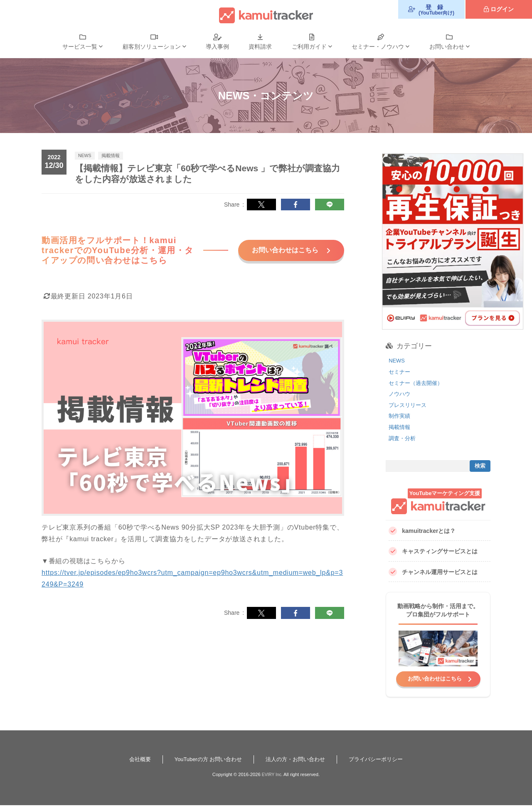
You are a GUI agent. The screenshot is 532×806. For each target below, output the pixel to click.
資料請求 (260, 47)
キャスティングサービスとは (433, 551)
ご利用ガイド (309, 47)
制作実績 (400, 416)
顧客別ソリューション (152, 47)
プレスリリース (409, 405)
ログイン (502, 9)
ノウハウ (400, 394)
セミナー (400, 372)
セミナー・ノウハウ (378, 47)
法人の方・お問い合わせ (297, 760)
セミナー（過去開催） (418, 383)
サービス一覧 (80, 47)
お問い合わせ (447, 47)
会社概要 (133, 760)
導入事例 (217, 47)
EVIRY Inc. (272, 775)
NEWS (397, 360)
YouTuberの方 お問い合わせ (205, 760)
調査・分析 (403, 438)
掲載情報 (400, 427)
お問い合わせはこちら (280, 254)
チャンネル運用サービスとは (433, 572)
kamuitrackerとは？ (422, 531)
